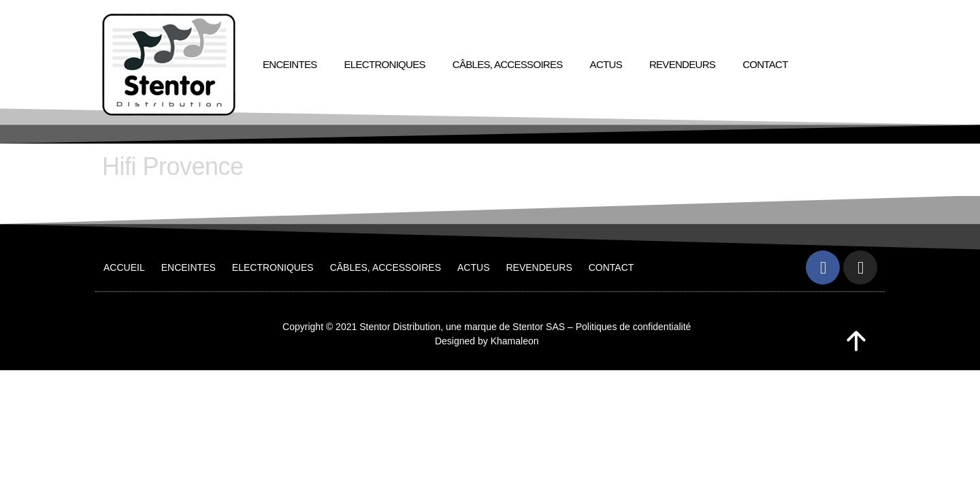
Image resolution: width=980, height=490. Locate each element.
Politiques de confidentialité (634, 327)
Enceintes (290, 64)
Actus (606, 64)
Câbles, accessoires (508, 64)
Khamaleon (515, 341)
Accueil (124, 267)
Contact (765, 64)
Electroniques (385, 64)
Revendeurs (682, 64)
